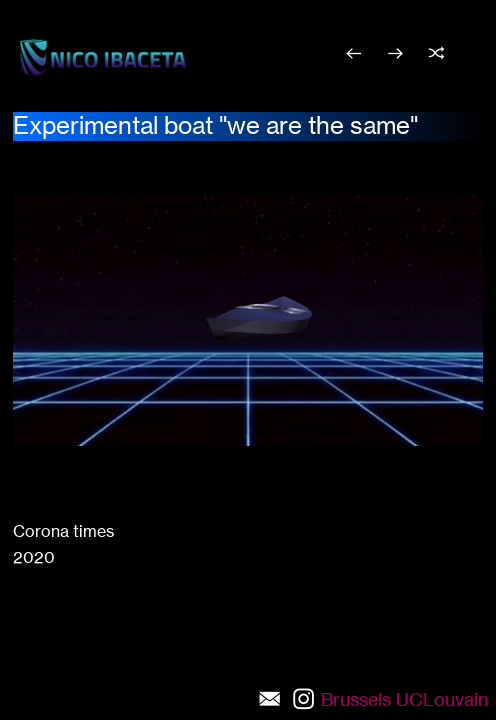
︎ (395, 53)
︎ (436, 53)
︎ (353, 53)
